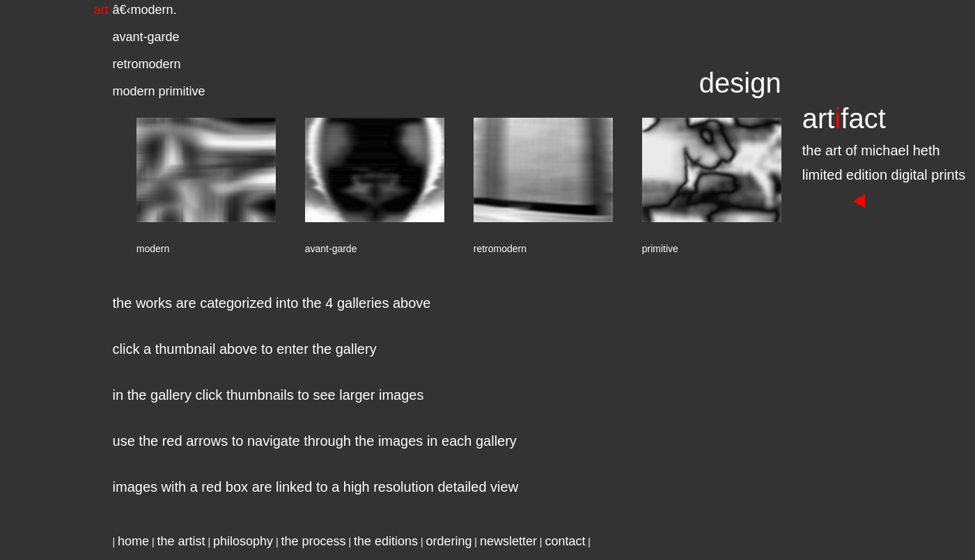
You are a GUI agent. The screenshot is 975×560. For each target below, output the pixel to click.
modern (152, 10)
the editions (386, 541)
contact (565, 541)
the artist (181, 541)
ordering (448, 541)
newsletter (508, 541)
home (133, 541)
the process (313, 541)
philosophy (243, 541)
